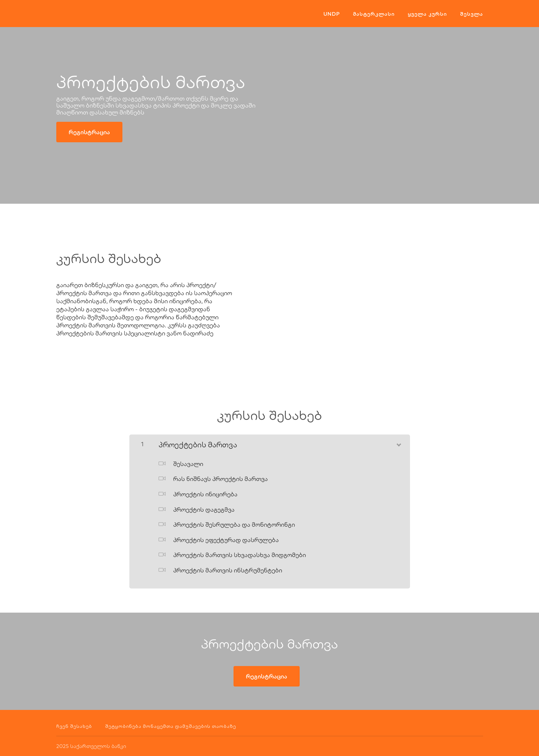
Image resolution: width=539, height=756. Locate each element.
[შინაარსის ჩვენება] (398, 443)
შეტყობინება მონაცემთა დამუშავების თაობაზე (171, 726)
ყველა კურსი (427, 14)
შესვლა (472, 14)
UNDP (332, 14)
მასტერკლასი (374, 14)
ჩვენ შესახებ (74, 726)
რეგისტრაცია (89, 132)
